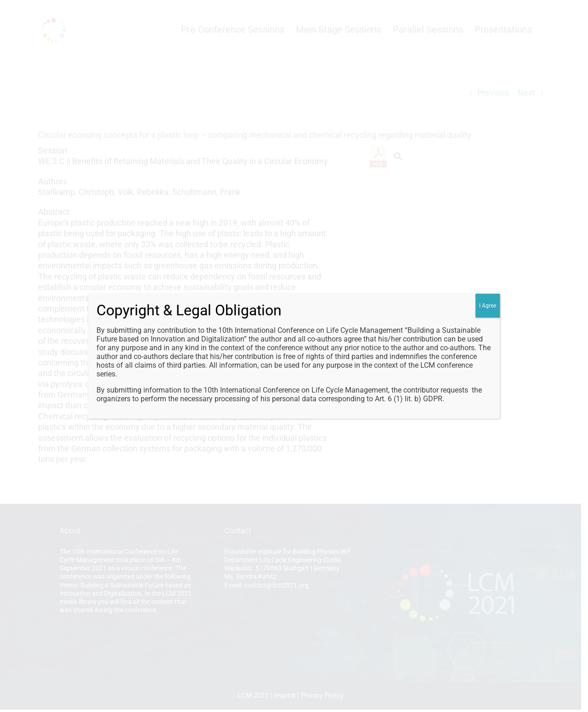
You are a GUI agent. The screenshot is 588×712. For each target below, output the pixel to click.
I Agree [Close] (488, 306)
